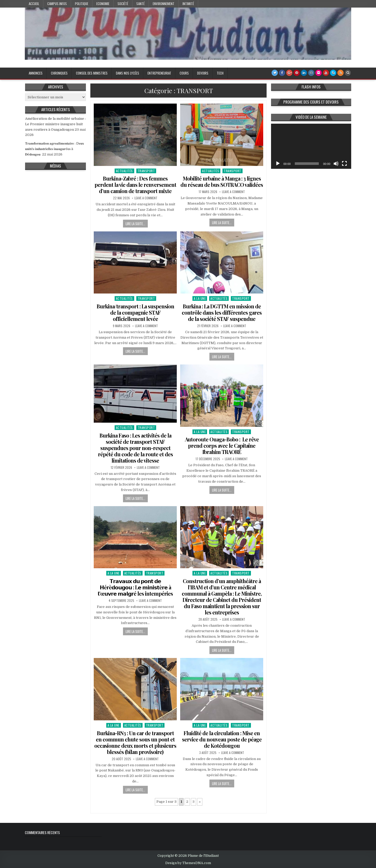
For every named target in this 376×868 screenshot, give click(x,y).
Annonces (36, 73)
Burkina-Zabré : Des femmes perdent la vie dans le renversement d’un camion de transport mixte (135, 185)
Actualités (124, 171)
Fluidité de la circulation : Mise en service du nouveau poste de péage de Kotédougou (222, 739)
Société (123, 4)
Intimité (188, 4)
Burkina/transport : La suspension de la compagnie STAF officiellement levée (135, 312)
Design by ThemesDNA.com (188, 863)
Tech (220, 73)
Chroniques (59, 73)
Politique (82, 4)
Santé (140, 4)
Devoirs (203, 73)
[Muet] (336, 164)
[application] (311, 146)
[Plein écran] (344, 164)
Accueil (34, 4)
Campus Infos (57, 4)
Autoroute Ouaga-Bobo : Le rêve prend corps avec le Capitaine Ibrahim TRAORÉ (222, 445)
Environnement (164, 4)
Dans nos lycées (128, 73)
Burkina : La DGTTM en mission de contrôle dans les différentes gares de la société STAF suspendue (222, 312)
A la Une (200, 298)
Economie (103, 4)
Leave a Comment (146, 198)
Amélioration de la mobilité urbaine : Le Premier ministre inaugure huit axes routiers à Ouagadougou (55, 124)
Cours (184, 73)
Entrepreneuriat (159, 73)
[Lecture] (278, 164)
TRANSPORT (146, 171)
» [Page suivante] (200, 802)
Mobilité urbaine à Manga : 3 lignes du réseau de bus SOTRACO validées (222, 181)
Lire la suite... (135, 224)
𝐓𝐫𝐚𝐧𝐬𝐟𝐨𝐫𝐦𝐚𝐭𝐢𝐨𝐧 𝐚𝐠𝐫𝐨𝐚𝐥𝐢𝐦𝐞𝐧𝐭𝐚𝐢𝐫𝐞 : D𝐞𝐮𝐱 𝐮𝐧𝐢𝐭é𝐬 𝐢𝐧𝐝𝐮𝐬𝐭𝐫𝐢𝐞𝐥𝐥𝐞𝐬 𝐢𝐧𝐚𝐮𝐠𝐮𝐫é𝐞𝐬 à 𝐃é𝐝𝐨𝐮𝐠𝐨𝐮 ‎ (55, 149)
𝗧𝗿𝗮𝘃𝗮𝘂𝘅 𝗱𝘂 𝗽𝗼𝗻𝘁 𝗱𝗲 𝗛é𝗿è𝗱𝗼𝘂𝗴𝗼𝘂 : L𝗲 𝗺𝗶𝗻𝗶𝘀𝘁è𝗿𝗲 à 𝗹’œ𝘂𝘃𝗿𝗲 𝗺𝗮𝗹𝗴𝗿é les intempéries (135, 587)
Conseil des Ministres (92, 73)
